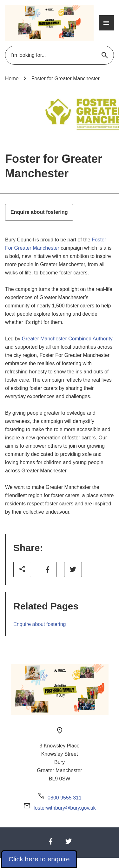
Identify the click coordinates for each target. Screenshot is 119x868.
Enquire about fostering (39, 212)
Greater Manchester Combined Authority (67, 339)
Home (12, 79)
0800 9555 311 (65, 798)
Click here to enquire (39, 859)
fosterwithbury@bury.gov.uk (64, 808)
